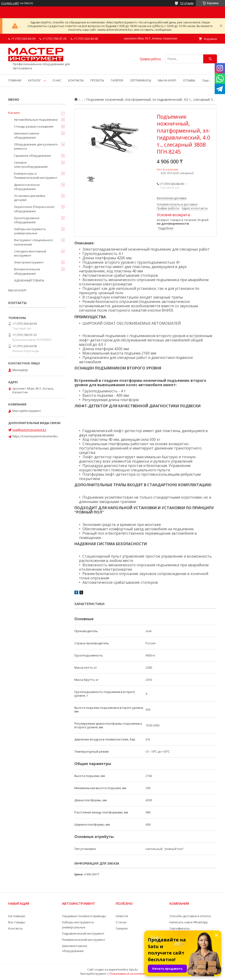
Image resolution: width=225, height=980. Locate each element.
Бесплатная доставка (172, 198)
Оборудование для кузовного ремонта (36, 146)
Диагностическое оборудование (27, 187)
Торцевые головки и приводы (84, 916)
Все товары (17, 922)
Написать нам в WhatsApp (189, 922)
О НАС (57, 80)
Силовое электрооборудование (31, 165)
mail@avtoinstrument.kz (29, 430)
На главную (17, 916)
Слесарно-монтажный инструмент (30, 253)
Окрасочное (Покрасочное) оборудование (34, 209)
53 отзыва (187, 3)
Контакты (15, 928)
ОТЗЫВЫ (189, 80)
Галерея (122, 928)
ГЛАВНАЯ (15, 80)
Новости (122, 916)
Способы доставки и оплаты (190, 916)
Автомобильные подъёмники (36, 120)
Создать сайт (10, 3)
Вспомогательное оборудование (27, 271)
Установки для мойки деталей (30, 198)
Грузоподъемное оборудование (27, 220)
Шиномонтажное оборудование (27, 135)
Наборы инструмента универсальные (30, 231)
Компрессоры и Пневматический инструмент (36, 176)
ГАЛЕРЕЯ (117, 80)
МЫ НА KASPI (167, 80)
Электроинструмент (29, 262)
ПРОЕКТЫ (97, 80)
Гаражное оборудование (32, 156)
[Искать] (210, 59)
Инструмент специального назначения (34, 242)
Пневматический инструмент (84, 940)
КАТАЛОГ (34, 80)
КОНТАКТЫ (76, 80)
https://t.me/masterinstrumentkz (35, 436)
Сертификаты (180, 928)
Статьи (121, 922)
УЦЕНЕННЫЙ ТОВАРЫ (29, 280)
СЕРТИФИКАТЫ (141, 80)
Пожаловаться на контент (127, 974)
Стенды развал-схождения (34, 126)
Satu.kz (133, 970)
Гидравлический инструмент (83, 933)
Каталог (14, 113)
